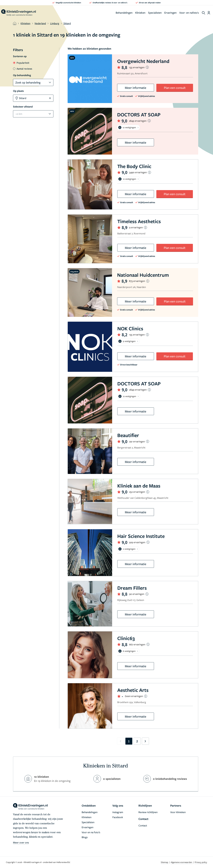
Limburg (55, 23)
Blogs (85, 837)
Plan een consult (175, 88)
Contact (143, 825)
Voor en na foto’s (91, 832)
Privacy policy (201, 862)
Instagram (118, 812)
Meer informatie (136, 88)
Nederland (40, 23)
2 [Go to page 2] (137, 741)
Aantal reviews (23, 69)
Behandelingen (124, 13)
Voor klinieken (178, 812)
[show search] (204, 13)
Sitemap (165, 862)
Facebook (118, 817)
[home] (18, 13)
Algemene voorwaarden (182, 862)
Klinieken (140, 13)
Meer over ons (21, 842)
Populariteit (21, 63)
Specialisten (155, 13)
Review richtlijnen (148, 812)
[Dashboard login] (209, 13)
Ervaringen (170, 13)
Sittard (67, 23)
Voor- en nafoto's (189, 13)
